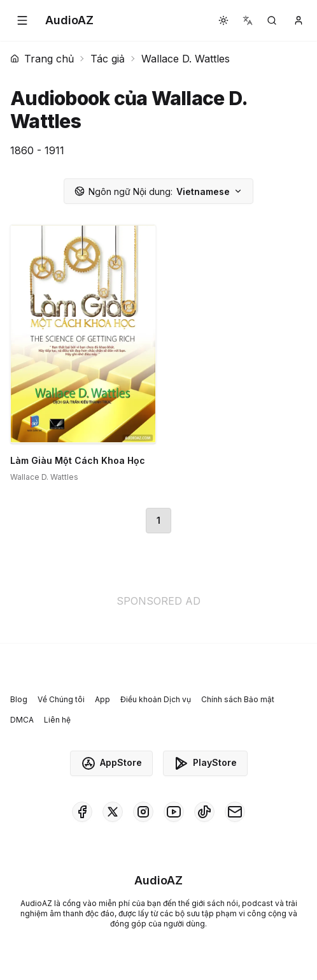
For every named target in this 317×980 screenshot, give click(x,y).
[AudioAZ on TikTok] (204, 812)
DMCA (22, 720)
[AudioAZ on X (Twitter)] (113, 812)
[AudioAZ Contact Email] (235, 812)
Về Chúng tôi (61, 699)
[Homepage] (69, 20)
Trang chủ (42, 59)
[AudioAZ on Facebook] (82, 812)
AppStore (111, 763)
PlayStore (205, 763)
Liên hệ (57, 720)
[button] (22, 20)
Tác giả (108, 59)
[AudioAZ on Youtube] (174, 812)
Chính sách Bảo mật (238, 699)
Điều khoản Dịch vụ (156, 699)
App (102, 699)
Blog (19, 699)
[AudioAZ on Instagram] (143, 812)
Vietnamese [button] (158, 191)
